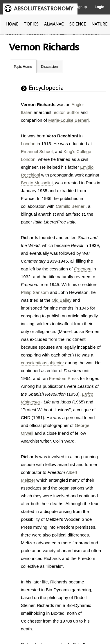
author (73, 112)
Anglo (77, 104)
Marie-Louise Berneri (68, 120)
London (28, 144)
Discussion (49, 67)
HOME (12, 24)
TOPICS (31, 24)
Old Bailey (62, 300)
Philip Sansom (35, 292)
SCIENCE (78, 24)
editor (59, 112)
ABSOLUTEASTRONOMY (44, 9)
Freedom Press (64, 378)
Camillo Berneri (71, 206)
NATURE (99, 24)
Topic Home (23, 67)
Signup (81, 7)
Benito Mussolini (37, 183)
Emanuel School (37, 151)
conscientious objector (42, 363)
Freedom (83, 269)
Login (99, 7)
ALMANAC (54, 24)
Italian (27, 112)
